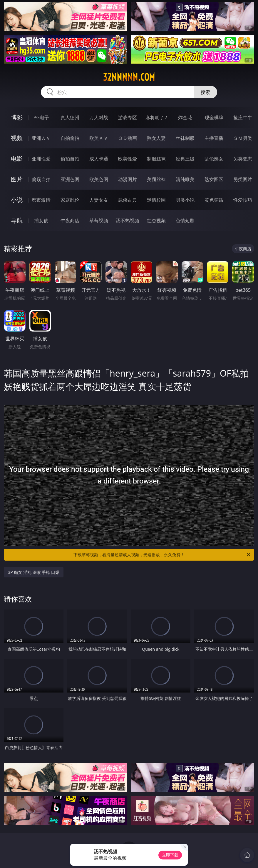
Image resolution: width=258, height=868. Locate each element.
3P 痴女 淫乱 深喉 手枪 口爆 (34, 572)
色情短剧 (185, 221)
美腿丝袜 (156, 179)
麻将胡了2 (156, 117)
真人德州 (70, 117)
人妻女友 (99, 200)
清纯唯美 (185, 179)
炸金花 (185, 117)
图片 (17, 179)
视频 (17, 138)
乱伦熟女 (214, 159)
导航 (17, 220)
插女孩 (41, 221)
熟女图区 (214, 179)
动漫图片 (128, 179)
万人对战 (99, 117)
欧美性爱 (128, 159)
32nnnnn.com (129, 77)
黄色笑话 (214, 200)
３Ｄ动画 (128, 138)
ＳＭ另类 (243, 138)
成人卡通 (99, 159)
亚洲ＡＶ (41, 138)
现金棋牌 (214, 117)
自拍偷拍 (70, 138)
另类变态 (243, 159)
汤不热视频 (128, 221)
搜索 (205, 92)
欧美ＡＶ (99, 138)
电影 (17, 159)
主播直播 (214, 138)
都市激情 (41, 200)
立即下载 (170, 855)
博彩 (17, 117)
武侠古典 (128, 200)
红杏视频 (156, 221)
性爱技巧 (243, 200)
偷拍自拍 (70, 159)
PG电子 (41, 117)
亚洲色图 (70, 179)
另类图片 (243, 179)
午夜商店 (70, 221)
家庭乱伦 (70, 200)
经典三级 (185, 159)
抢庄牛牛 (243, 117)
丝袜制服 (185, 138)
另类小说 (185, 200)
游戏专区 (128, 117)
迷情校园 (156, 200)
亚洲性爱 (41, 159)
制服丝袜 (156, 159)
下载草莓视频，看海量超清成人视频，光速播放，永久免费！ (162, 555)
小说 (17, 200)
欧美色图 (99, 179)
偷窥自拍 (41, 179)
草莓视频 (99, 221)
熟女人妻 (156, 138)
